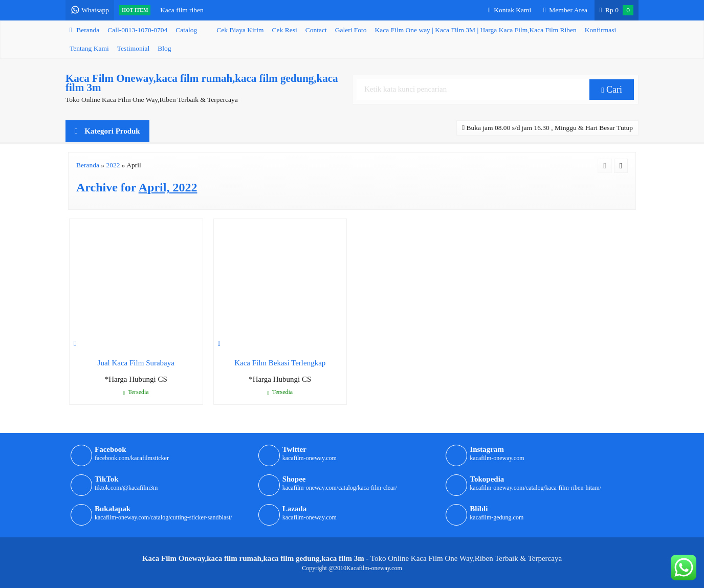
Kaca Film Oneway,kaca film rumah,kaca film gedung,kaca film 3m (202, 83)
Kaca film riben (182, 10)
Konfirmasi (601, 30)
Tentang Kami (89, 48)
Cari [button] (612, 90)
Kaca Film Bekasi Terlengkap (280, 363)
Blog (164, 48)
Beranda (84, 30)
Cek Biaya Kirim (240, 30)
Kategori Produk (107, 131)
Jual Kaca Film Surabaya (136, 363)
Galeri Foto (351, 30)
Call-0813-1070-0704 (137, 30)
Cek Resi (285, 30)
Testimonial (134, 48)
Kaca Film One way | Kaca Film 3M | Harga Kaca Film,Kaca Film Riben (476, 30)
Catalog (186, 30)
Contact (316, 30)
